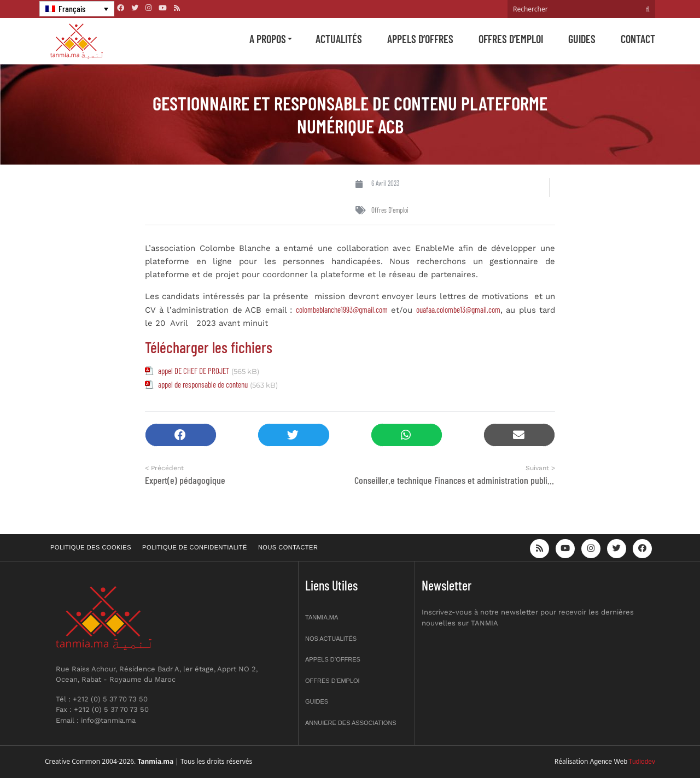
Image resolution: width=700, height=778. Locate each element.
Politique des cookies (91, 547)
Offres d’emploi (511, 39)
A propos (268, 39)
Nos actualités (331, 639)
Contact (638, 39)
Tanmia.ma (322, 617)
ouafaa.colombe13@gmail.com (458, 309)
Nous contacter (288, 547)
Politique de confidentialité (195, 547)
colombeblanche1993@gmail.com (342, 309)
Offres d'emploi (390, 210)
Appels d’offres (420, 39)
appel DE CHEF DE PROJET (194, 371)
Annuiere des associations (351, 723)
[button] (181, 435)
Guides (582, 39)
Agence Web (609, 762)
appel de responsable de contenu (203, 384)
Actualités (339, 39)
